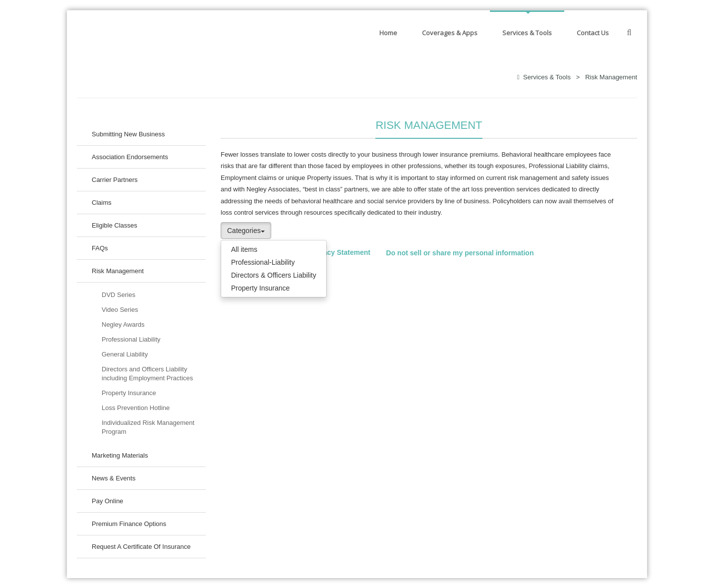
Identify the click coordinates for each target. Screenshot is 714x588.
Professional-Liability (263, 262)
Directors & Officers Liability (274, 275)
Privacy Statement (340, 253)
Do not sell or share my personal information (460, 253)
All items (244, 249)
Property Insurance (260, 288)
